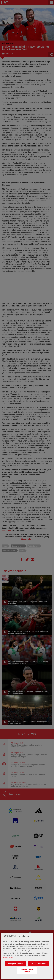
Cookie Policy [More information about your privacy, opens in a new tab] (8, 958)
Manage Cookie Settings (27, 971)
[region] (27, 956)
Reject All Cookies (38, 964)
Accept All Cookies (16, 964)
